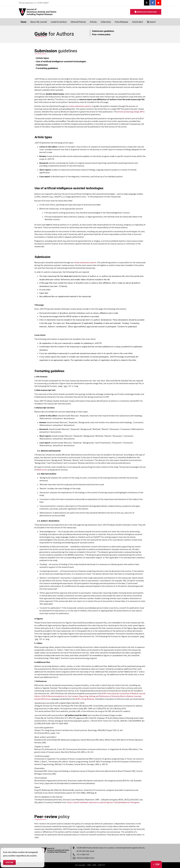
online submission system (80, 106)
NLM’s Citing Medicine (85, 699)
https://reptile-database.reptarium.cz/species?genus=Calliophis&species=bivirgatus (103, 802)
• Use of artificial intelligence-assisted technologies (61, 61)
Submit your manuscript (146, 12)
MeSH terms (42, 470)
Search (151, 22)
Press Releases (121, 22)
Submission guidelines (103, 31)
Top (156, 864)
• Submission (41, 65)
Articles (93, 22)
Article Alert (138, 22)
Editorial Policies (78, 22)
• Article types (42, 58)
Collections (106, 22)
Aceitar (9, 862)
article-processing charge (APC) (131, 112)
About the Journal (39, 22)
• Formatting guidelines (46, 68)
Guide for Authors (59, 22)
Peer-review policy (101, 34)
